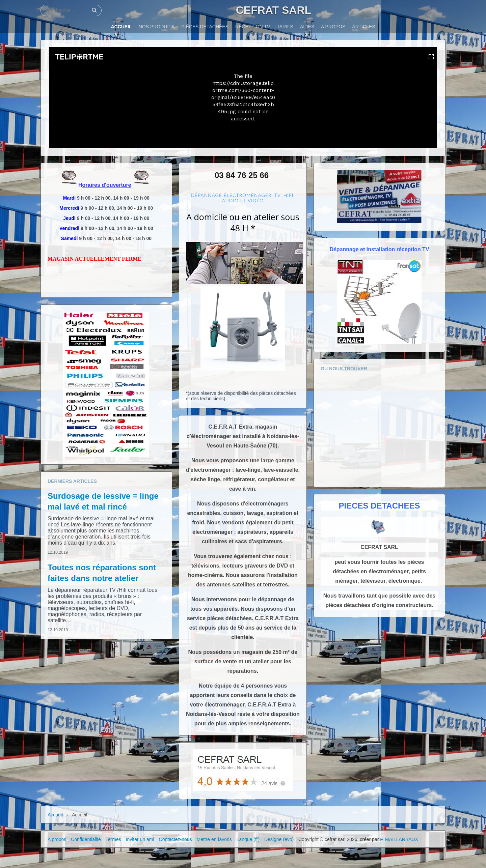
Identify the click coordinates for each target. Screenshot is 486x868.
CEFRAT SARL (274, 10)
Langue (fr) (248, 839)
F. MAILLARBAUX (399, 839)
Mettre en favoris (214, 839)
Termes (113, 839)
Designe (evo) (279, 839)
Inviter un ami (140, 839)
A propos (57, 839)
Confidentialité (86, 839)
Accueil (55, 815)
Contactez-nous (175, 839)
